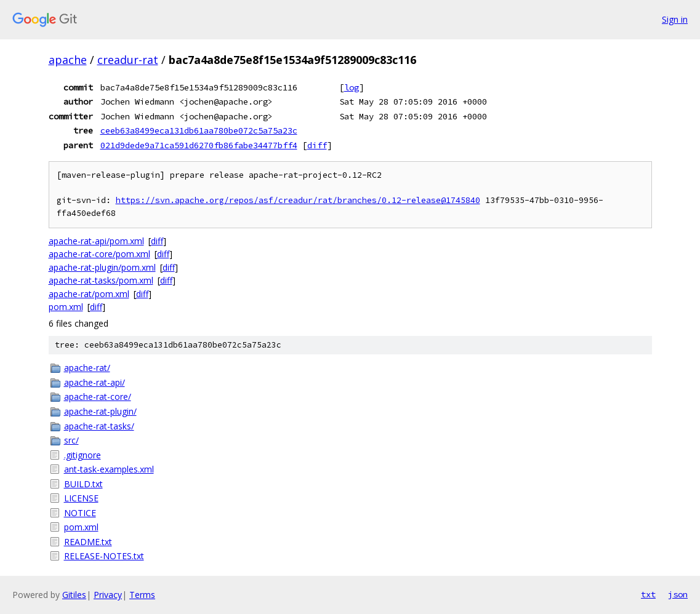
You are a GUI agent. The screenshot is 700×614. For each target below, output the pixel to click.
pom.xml (66, 307)
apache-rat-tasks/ (99, 426)
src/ (71, 440)
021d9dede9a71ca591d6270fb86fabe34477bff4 (199, 145)
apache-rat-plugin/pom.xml (102, 267)
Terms (142, 595)
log (352, 87)
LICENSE (81, 498)
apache (68, 60)
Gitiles (74, 595)
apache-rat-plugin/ (100, 411)
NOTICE (80, 513)
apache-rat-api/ (95, 382)
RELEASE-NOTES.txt (104, 556)
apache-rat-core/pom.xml (99, 254)
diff (317, 145)
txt (648, 594)
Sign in (675, 19)
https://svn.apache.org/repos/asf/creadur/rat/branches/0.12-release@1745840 (298, 200)
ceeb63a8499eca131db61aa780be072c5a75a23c (199, 130)
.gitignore (82, 455)
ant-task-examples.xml (109, 469)
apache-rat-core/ (98, 397)
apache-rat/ (87, 368)
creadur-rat (128, 60)
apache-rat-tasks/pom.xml (101, 280)
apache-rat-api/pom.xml (96, 241)
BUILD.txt (83, 484)
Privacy (108, 595)
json (678, 594)
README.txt (88, 542)
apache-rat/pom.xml (89, 294)
